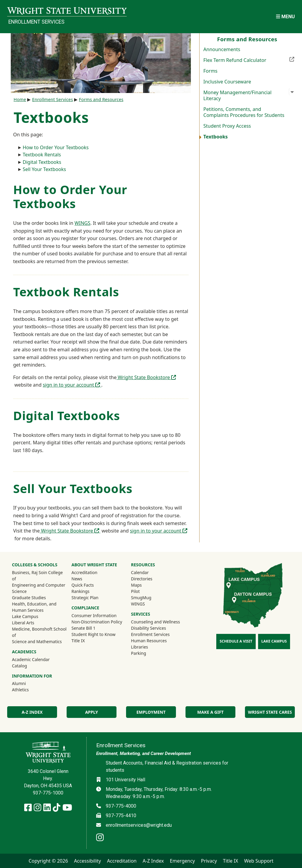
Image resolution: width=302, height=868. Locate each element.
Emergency (183, 861)
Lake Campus (25, 616)
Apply (92, 712)
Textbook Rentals (42, 155)
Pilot (135, 591)
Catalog (19, 666)
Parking (139, 653)
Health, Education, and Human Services (34, 607)
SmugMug (149, 597)
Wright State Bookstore (146, 377)
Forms (210, 71)
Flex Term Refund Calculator (249, 60)
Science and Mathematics (37, 642)
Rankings (80, 591)
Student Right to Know (93, 634)
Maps (137, 585)
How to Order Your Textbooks (56, 147)
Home (20, 99)
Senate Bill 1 (83, 628)
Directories (142, 579)
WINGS (83, 223)
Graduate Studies (29, 598)
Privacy (209, 861)
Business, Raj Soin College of (37, 576)
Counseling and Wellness (156, 622)
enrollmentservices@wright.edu (139, 825)
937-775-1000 (48, 793)
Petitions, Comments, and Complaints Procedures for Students (244, 112)
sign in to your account (72, 385)
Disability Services (149, 628)
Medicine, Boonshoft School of (39, 632)
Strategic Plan (85, 598)
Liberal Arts (23, 623)
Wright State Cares (270, 712)
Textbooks (216, 137)
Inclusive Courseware (227, 82)
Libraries (140, 647)
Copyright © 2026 (48, 861)
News (77, 579)
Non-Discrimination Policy (97, 622)
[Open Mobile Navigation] (285, 17)
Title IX (78, 641)
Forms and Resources (101, 99)
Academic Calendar (31, 659)
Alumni (27, 683)
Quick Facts (83, 585)
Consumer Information (94, 615)
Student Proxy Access (227, 126)
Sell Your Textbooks (44, 169)
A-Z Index (32, 712)
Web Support (259, 861)
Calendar (140, 572)
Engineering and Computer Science (39, 588)
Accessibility (88, 861)
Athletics (28, 689)
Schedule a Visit (236, 641)
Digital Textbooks (42, 162)
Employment (151, 712)
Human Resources (149, 641)
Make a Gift (210, 712)
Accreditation (84, 572)
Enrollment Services (36, 22)
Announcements (222, 49)
